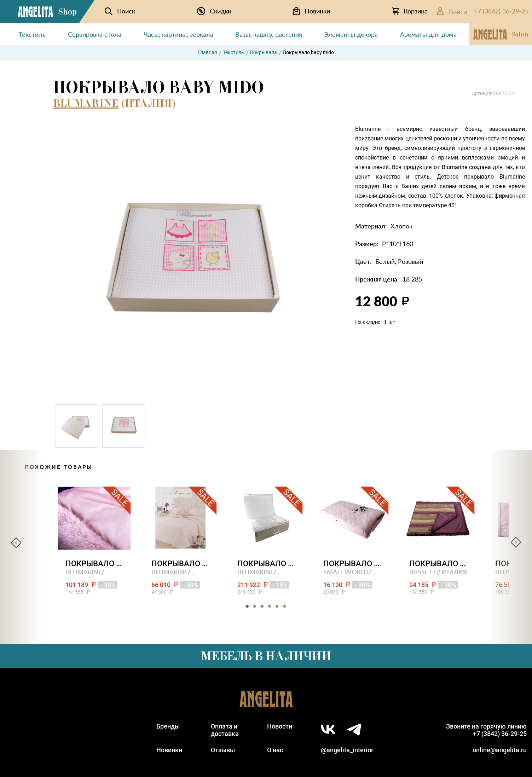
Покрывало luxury (266, 564)
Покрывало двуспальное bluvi (94, 564)
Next (516, 543)
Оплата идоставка (225, 730)
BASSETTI (424, 572)
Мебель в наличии (266, 656)
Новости (280, 726)
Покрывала (263, 52)
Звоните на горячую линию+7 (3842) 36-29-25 (486, 730)
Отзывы (223, 750)
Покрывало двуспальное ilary (180, 564)
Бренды (168, 726)
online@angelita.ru (500, 750)
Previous (16, 543)
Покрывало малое (438, 564)
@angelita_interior (347, 750)
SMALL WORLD (346, 572)
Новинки (169, 750)
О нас (275, 750)
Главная (208, 52)
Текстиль (233, 52)
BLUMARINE (86, 103)
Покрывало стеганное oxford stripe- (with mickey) (352, 564)
